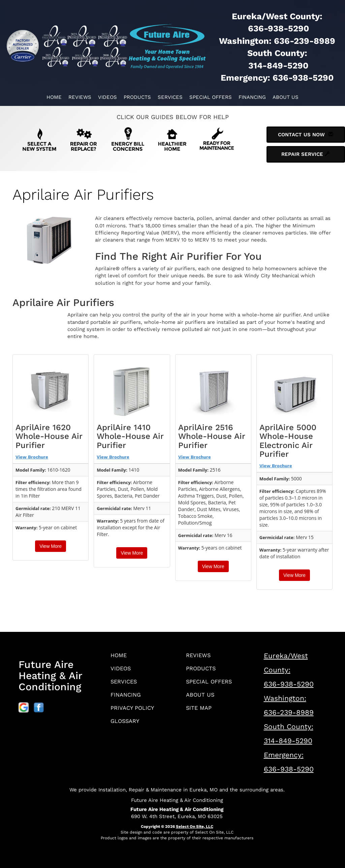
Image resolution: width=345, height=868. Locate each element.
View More (51, 546)
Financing (252, 97)
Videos (107, 97)
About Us (286, 97)
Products (137, 97)
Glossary (127, 725)
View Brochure (32, 457)
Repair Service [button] (306, 154)
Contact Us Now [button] (306, 135)
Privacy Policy (134, 711)
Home (54, 97)
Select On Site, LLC (195, 827)
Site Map (200, 711)
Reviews (80, 97)
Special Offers (211, 97)
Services (170, 97)
